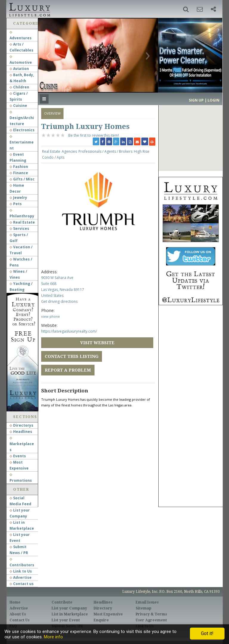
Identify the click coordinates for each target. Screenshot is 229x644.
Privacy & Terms (151, 614)
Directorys (21, 425)
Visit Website (97, 343)
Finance (19, 173)
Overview (52, 113)
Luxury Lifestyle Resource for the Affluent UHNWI (29, 9)
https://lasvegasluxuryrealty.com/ (69, 331)
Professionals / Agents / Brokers (105, 151)
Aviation (19, 69)
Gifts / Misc (22, 179)
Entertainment (22, 143)
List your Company (69, 608)
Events (18, 456)
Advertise (21, 577)
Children (19, 87)
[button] (186, 9)
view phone (51, 316)
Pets (16, 204)
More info (53, 637)
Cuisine (18, 106)
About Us (18, 614)
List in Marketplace (70, 614)
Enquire (101, 620)
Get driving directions (59, 301)
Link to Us (21, 571)
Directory (103, 608)
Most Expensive (108, 614)
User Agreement (151, 620)
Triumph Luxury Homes (85, 127)
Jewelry (18, 198)
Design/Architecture (22, 118)
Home (15, 602)
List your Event (66, 620)
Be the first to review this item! (94, 135)
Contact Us (20, 620)
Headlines (21, 432)
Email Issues (147, 602)
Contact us (22, 584)
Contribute (62, 602)
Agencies (69, 151)
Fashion (19, 167)
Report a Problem (68, 370)
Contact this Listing (72, 356)
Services (19, 229)
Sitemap (144, 608)
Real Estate (22, 222)
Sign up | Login (204, 100)
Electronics (22, 130)
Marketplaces (22, 445)
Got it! (207, 633)
